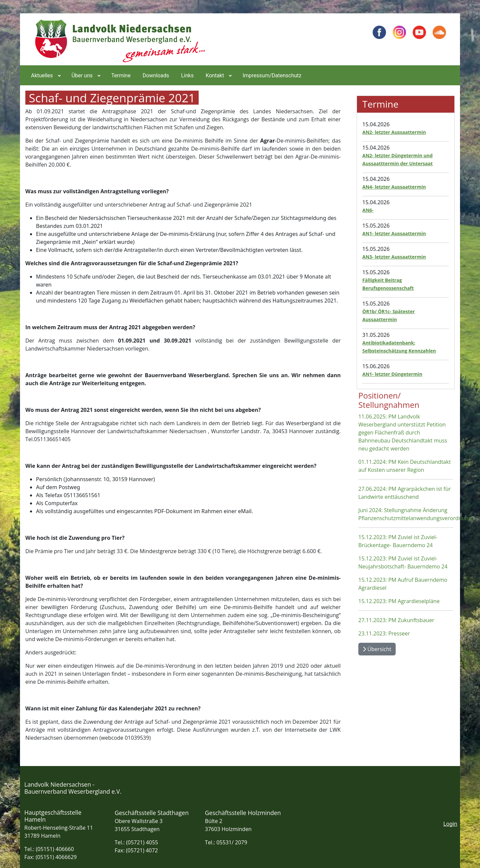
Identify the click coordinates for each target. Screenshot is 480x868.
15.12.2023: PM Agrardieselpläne (399, 601)
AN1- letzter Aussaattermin (394, 233)
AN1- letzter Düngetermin (392, 374)
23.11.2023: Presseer (384, 633)
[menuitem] (45, 75)
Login (450, 824)
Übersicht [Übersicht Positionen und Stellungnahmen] (377, 649)
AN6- (368, 210)
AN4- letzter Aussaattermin (394, 187)
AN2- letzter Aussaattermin (394, 132)
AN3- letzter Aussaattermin (394, 257)
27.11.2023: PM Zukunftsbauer (396, 620)
